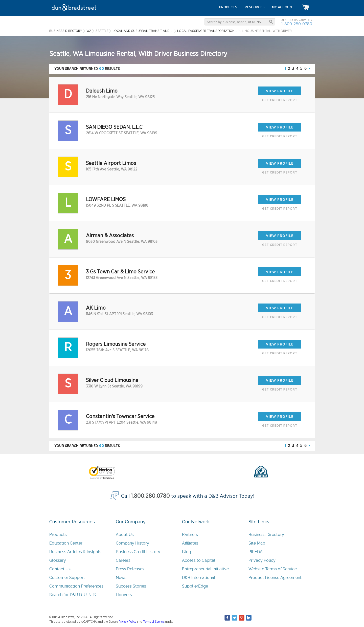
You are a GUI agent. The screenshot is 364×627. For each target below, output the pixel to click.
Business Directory (266, 535)
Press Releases (130, 569)
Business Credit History (138, 552)
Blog (187, 552)
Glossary (58, 560)
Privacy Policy (262, 560)
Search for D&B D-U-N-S (73, 595)
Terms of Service (153, 622)
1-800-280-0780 (297, 24)
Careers (123, 560)
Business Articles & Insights (75, 552)
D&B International (199, 578)
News (121, 578)
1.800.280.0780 (150, 496)
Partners (190, 535)
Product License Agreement (275, 578)
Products (58, 535)
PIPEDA (256, 552)
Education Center (66, 543)
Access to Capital (199, 560)
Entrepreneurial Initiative (205, 569)
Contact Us (60, 569)
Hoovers (124, 595)
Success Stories (131, 586)
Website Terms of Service (273, 569)
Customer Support (67, 578)
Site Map (257, 543)
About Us (125, 535)
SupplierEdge (195, 586)
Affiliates (190, 543)
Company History (132, 543)
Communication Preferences (76, 586)
